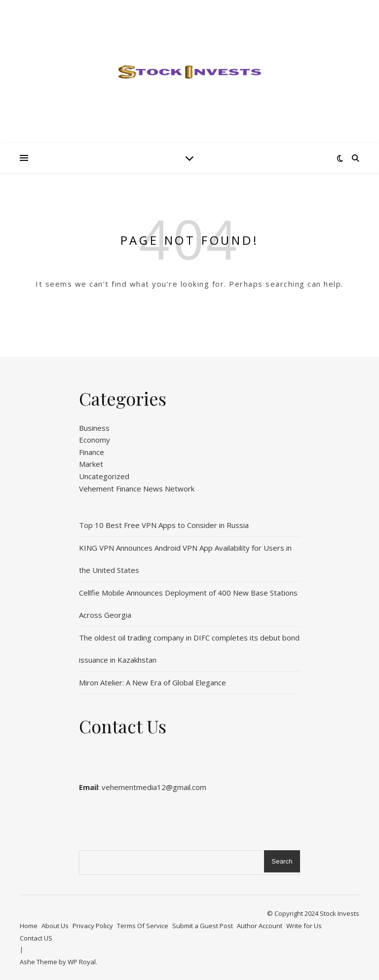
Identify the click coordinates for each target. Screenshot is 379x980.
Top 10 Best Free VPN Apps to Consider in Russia (164, 525)
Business (94, 428)
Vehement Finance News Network (137, 489)
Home (29, 926)
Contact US (36, 938)
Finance (92, 452)
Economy (95, 440)
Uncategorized (104, 476)
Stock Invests (340, 913)
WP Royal (82, 962)
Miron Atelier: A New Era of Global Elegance (152, 682)
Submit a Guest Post (203, 926)
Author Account (260, 926)
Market (91, 464)
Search (282, 861)
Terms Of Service (143, 926)
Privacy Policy (93, 926)
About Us (55, 926)
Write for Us (304, 926)
